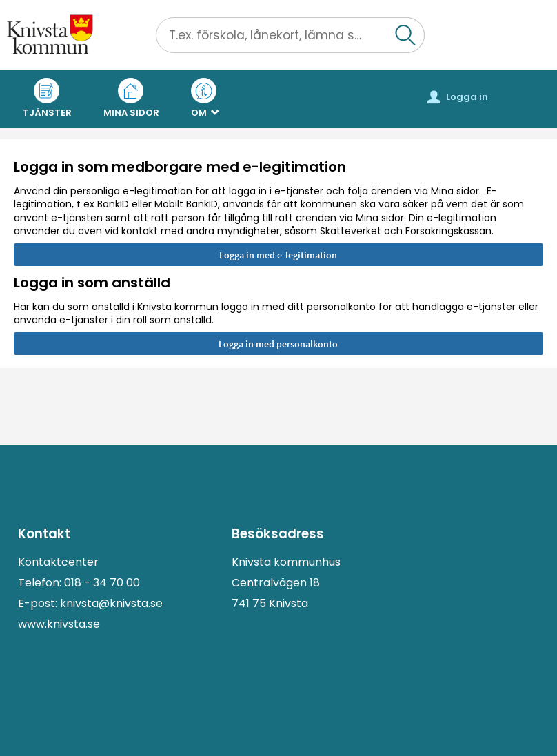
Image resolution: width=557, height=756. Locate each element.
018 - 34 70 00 (102, 583)
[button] (406, 35)
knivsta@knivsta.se (111, 603)
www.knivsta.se (59, 624)
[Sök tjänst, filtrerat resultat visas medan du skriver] (290, 35)
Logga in (458, 97)
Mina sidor (131, 99)
